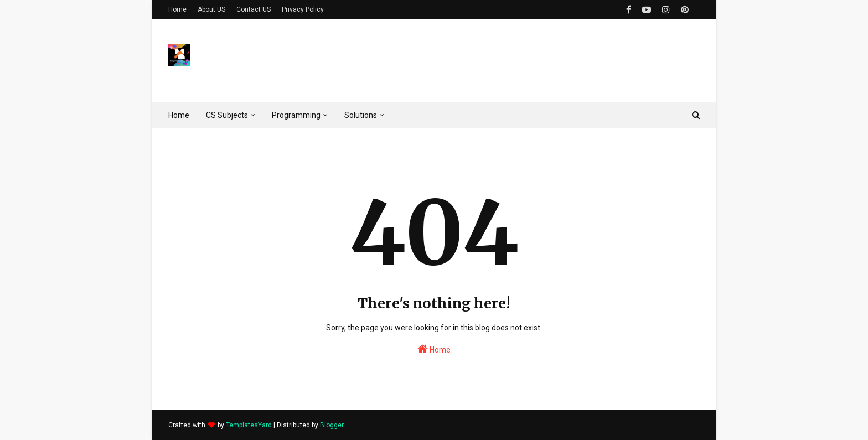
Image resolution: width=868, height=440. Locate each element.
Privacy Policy (303, 9)
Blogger (332, 425)
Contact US (254, 9)
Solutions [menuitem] (361, 115)
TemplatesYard (249, 425)
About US (211, 9)
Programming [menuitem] (296, 115)
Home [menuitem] (179, 115)
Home (177, 9)
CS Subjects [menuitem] (227, 115)
